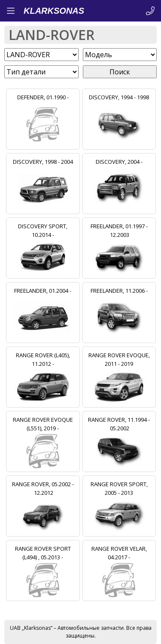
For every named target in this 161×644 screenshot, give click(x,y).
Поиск (120, 72)
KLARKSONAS (54, 11)
